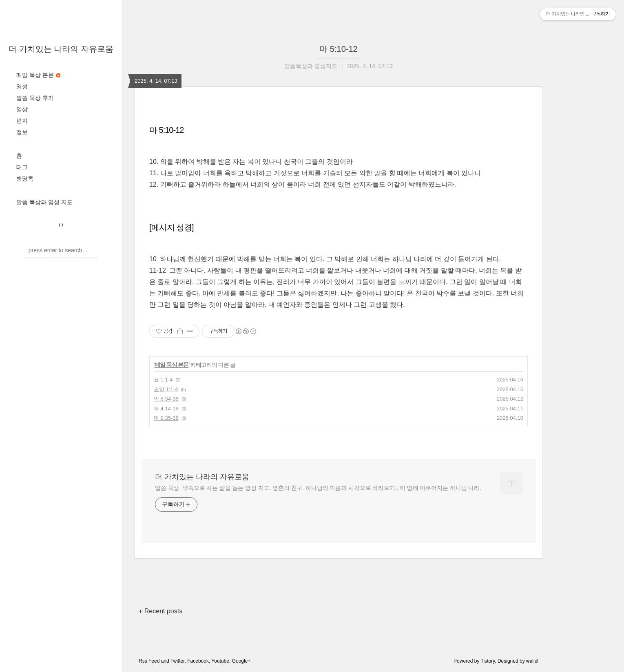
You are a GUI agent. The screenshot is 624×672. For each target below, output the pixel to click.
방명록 (25, 178)
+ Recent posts (160, 611)
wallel (532, 661)
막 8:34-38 (166, 399)
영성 (22, 86)
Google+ (241, 661)
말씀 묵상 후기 (35, 98)
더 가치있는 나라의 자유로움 (61, 49)
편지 (22, 121)
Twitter (178, 661)
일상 (22, 109)
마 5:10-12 (338, 49)
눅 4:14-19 (166, 409)
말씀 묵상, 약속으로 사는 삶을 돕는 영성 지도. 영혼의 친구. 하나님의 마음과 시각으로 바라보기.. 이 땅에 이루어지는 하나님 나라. (318, 488)
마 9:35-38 (166, 418)
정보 (22, 132)
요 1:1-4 (163, 380)
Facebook (198, 661)
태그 (22, 167)
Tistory (488, 661)
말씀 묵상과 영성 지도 (44, 202)
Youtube (220, 661)
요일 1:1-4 (166, 389)
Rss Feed (149, 661)
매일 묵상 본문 (38, 75)
